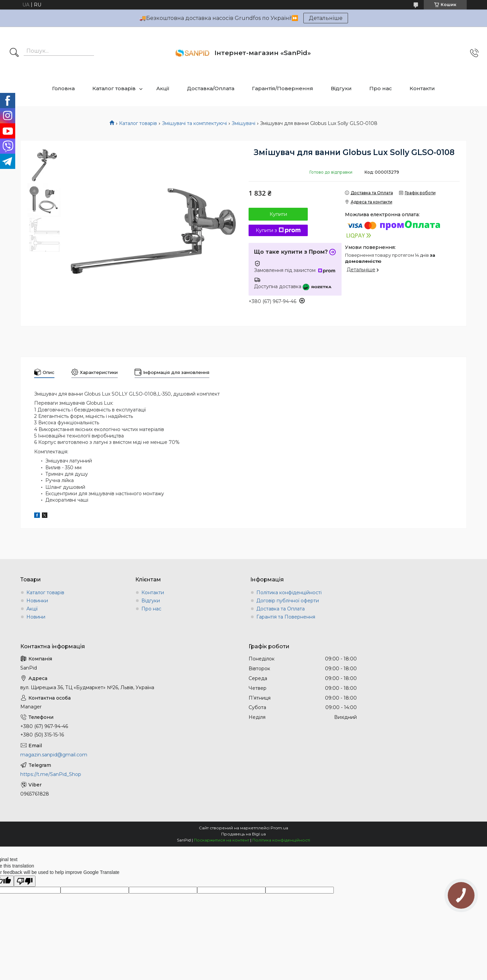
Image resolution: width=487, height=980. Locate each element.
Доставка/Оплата (211, 88)
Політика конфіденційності (289, 593)
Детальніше (326, 18)
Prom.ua (279, 828)
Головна (63, 88)
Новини (36, 617)
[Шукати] (14, 53)
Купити (278, 214)
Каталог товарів (114, 88)
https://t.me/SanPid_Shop (51, 774)
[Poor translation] (25, 881)
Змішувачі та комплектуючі (194, 123)
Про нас (381, 88)
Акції (163, 88)
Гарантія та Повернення (286, 617)
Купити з (278, 230)
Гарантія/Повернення (283, 88)
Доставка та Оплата (281, 609)
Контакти (422, 88)
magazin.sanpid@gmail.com (54, 755)
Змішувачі (243, 123)
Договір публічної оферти (288, 601)
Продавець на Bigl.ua (243, 834)
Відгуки (341, 88)
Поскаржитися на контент (222, 840)
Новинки (37, 601)
